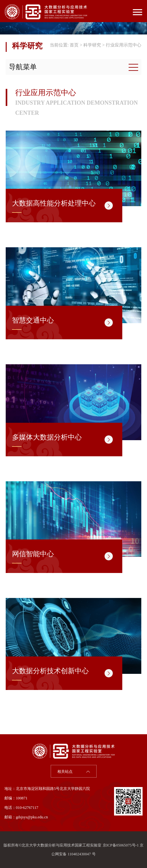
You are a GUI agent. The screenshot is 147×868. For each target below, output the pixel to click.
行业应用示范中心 (124, 45)
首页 (74, 45)
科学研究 (92, 45)
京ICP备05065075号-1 (121, 845)
